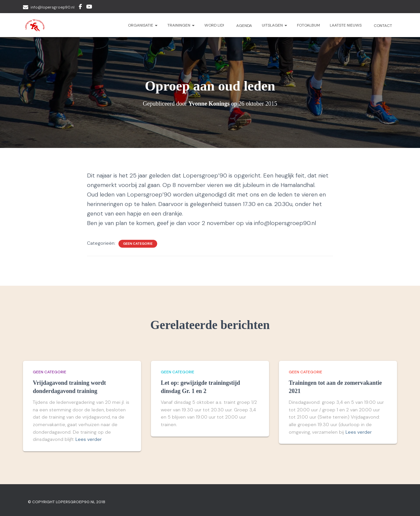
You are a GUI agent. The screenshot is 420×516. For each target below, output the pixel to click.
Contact (382, 26)
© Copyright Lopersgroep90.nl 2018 (67, 502)
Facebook (80, 8)
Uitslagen (274, 25)
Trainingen (181, 25)
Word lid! (214, 25)
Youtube (89, 8)
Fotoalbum (308, 25)
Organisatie (143, 25)
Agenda (244, 26)
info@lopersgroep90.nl (52, 7)
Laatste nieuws (346, 25)
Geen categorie (138, 244)
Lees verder (89, 439)
